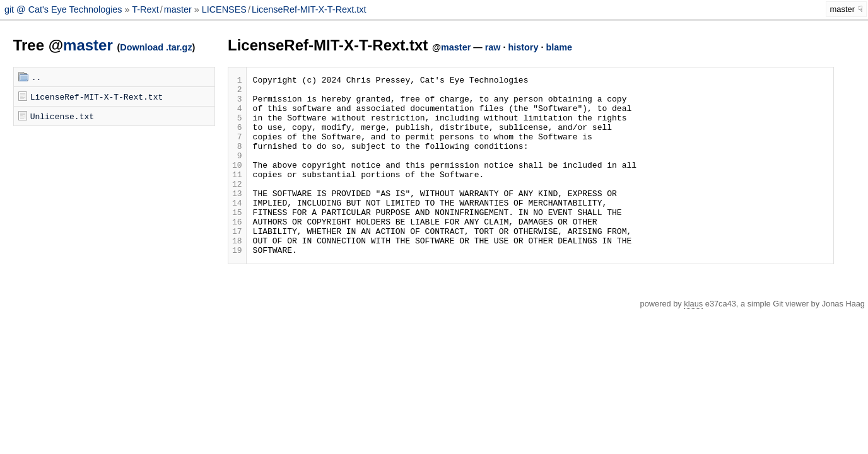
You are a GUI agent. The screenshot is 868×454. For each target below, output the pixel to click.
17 (237, 263)
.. (37, 77)
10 (237, 183)
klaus (693, 340)
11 (237, 195)
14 (237, 229)
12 (237, 206)
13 (237, 218)
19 (237, 286)
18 (237, 274)
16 (237, 252)
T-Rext (145, 9)
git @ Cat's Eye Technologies (65, 9)
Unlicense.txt (62, 116)
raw (493, 47)
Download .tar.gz (156, 47)
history (523, 47)
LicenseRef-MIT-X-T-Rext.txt (309, 9)
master (178, 9)
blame (559, 47)
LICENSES (224, 9)
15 (237, 240)
